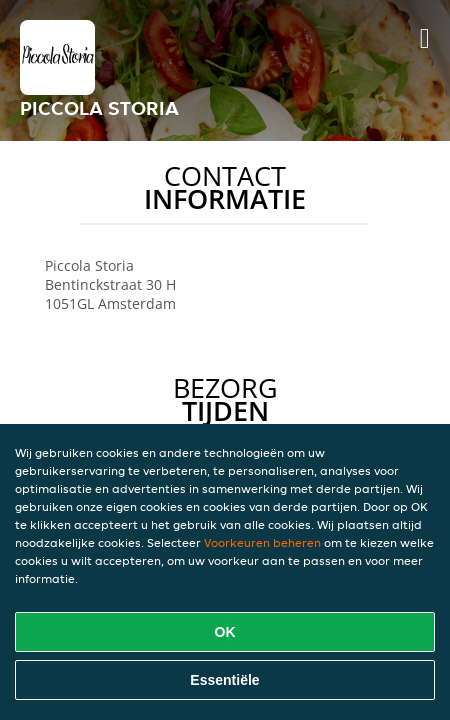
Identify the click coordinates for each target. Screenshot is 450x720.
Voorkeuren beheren (262, 542)
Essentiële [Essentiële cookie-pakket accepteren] (224, 680)
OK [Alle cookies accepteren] (225, 632)
